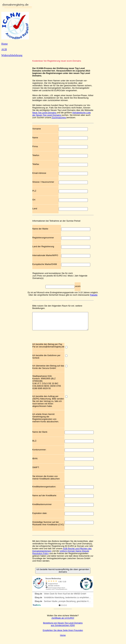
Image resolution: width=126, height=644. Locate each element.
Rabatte (94, 295)
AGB (4, 49)
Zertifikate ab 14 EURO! (63, 621)
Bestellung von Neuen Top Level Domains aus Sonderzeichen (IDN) (63, 628)
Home (5, 44)
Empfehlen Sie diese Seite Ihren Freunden (63, 634)
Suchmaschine (59, 118)
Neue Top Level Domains (45, 113)
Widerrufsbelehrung (12, 55)
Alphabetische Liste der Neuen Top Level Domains (62, 114)
